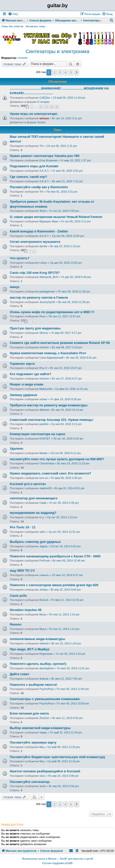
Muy (42, 747)
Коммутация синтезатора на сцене (37, 434)
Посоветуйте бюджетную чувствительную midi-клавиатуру (57, 757)
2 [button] (54, 72)
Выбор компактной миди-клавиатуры (40, 728)
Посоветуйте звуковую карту (33, 742)
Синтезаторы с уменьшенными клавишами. (45, 699)
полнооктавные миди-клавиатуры (37, 639)
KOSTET (45, 439)
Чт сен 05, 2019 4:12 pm (76, 221)
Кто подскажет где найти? (30, 374)
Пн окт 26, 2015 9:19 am (68, 439)
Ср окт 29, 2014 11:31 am (64, 532)
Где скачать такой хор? (29, 177)
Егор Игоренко (48, 160)
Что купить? (20, 258)
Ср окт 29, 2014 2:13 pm (62, 517)
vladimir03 (45, 488)
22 (41, 107)
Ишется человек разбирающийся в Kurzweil (45, 771)
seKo (42, 532)
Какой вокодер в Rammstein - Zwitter (39, 231)
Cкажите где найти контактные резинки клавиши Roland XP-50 (60, 343)
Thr (41, 146)
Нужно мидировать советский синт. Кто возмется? (50, 473)
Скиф (43, 503)
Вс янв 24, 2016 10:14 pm (67, 410)
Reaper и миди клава (27, 384)
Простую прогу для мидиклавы (35, 328)
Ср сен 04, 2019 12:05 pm (68, 236)
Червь (43, 732)
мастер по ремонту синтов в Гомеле (39, 297)
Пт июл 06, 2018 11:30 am (74, 291)
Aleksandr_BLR (49, 277)
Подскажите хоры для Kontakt (34, 166)
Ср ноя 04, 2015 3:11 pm (67, 424)
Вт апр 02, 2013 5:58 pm (64, 786)
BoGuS (44, 600)
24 (52, 107)
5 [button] (71, 72)
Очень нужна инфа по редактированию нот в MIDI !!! (52, 312)
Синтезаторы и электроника (57, 51)
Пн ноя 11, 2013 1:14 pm (64, 614)
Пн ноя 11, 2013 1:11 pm (64, 629)
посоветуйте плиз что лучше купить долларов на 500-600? (57, 459)
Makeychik (46, 389)
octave (43, 399)
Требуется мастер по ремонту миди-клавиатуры (49, 405)
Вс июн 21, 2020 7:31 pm (67, 181)
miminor (44, 347)
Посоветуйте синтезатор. (30, 782)
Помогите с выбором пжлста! (34, 685)
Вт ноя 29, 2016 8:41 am (81, 358)
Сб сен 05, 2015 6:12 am (66, 453)
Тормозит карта (22, 364)
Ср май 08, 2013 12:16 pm (64, 761)
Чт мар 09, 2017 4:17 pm (66, 333)
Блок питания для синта (29, 713)
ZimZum (44, 718)
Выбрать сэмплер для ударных (35, 542)
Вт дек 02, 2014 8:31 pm (70, 488)
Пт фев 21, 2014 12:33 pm (67, 600)
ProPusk (44, 561)
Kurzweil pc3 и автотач (28, 484)
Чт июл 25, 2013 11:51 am (73, 668)
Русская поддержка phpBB (57, 863)
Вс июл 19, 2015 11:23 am (73, 463)
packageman (47, 291)
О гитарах (43, 102)
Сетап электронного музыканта (35, 242)
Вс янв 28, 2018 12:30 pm (74, 302)
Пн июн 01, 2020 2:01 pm (62, 192)
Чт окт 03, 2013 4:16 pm (71, 654)
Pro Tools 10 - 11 (23, 527)
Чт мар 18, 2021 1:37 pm (76, 160)
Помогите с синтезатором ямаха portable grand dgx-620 (54, 585)
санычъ (44, 575)
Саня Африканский (51, 358)
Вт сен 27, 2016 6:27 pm (67, 379)
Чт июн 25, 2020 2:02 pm (67, 171)
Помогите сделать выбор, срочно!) (38, 664)
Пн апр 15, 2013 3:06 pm (63, 776)
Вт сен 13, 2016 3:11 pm (67, 118)
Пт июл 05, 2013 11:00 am (73, 689)
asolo (43, 786)
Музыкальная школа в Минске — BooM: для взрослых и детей (57, 859)
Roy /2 (43, 368)
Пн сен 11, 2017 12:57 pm (65, 316)
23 (46, 107)
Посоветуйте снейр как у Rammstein (39, 187)
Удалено (17, 449)
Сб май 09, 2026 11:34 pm (69, 98)
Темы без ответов (12, 26)
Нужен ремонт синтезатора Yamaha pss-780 (45, 156)
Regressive (46, 654)
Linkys (43, 263)
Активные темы (36, 26)
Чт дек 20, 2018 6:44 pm (76, 277)
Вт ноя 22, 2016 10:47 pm (66, 368)
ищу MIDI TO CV (22, 571)
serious (44, 118)
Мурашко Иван (49, 221)
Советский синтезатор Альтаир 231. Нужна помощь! (52, 420)
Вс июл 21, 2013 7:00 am (67, 679)
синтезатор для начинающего (34, 498)
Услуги (41, 122)
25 (57, 107)
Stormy (44, 333)
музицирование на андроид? (33, 513)
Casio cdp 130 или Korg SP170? (35, 273)
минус (15, 287)
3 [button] (60, 72)
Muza (43, 614)
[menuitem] (13, 14)
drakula (44, 679)
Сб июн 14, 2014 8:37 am (67, 575)
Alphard (44, 410)
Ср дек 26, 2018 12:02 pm (66, 263)
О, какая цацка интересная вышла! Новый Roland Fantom (56, 217)
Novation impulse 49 (26, 610)
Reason (16, 624)
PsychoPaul (46, 689)
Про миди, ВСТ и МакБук (30, 649)
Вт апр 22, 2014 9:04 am (66, 590)
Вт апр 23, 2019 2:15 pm (65, 246)
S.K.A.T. (44, 171)
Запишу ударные (23, 395)
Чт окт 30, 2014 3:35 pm (64, 503)
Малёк (43, 453)
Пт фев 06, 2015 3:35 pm (66, 478)
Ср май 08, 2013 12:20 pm (64, 747)
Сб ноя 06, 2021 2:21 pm (62, 146)
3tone (43, 211)
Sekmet (44, 643)
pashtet (44, 424)
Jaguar (43, 546)
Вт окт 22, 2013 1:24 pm (66, 643)
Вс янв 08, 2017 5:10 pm (67, 347)
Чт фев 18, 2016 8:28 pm (66, 399)
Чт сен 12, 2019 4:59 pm (64, 211)
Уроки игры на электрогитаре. (34, 114)
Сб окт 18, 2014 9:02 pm (66, 546)
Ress (42, 316)
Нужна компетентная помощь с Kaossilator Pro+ (48, 353)
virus (42, 776)
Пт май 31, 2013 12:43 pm (66, 732)
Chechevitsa (47, 463)
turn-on (44, 478)
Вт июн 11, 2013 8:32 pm (68, 718)
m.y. (42, 517)
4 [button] (65, 72)
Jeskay (43, 590)
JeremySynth (47, 302)
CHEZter (45, 98)
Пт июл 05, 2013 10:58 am (73, 703)
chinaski (23, 58)
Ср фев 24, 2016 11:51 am (71, 389)
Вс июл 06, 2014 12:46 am (69, 561)
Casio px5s (18, 596)
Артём (43, 246)
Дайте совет (20, 674)
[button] (77, 72)
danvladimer (47, 668)
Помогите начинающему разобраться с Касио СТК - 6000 (55, 556)
